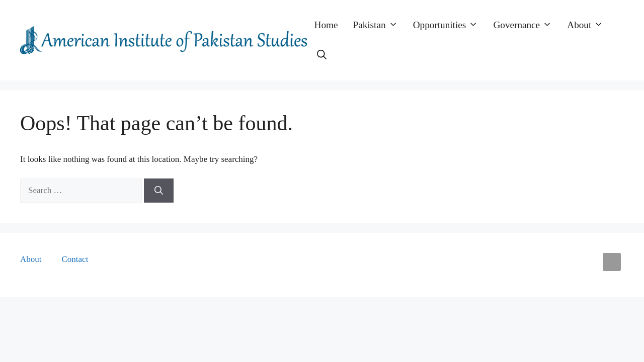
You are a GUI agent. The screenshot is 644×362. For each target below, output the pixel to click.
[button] (322, 55)
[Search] (159, 191)
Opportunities (450, 25)
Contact (75, 259)
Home (326, 25)
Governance (526, 25)
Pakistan (379, 25)
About (589, 25)
